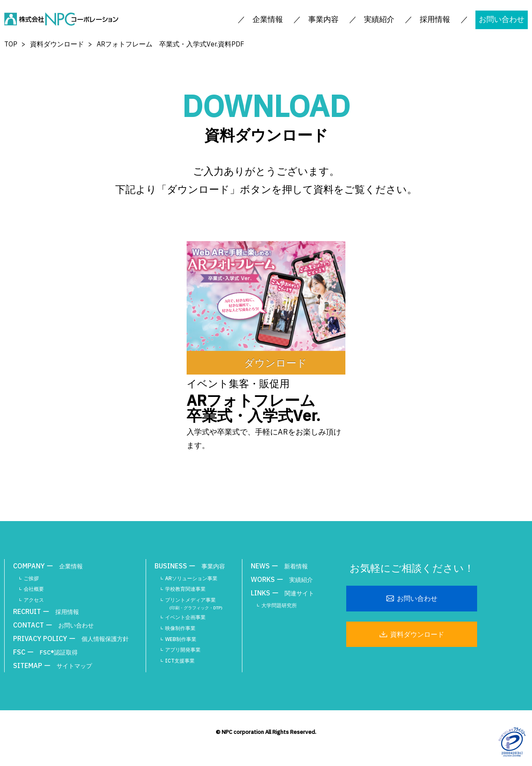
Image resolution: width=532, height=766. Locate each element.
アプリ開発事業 (183, 650)
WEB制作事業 (181, 639)
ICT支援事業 (180, 661)
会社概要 (34, 589)
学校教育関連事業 (185, 589)
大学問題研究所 (279, 605)
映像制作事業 (180, 628)
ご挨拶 (31, 578)
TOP (11, 44)
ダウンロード (275, 363)
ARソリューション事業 (191, 578)
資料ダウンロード (57, 44)
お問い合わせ (502, 19)
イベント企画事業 (185, 617)
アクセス (34, 600)
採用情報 (435, 19)
